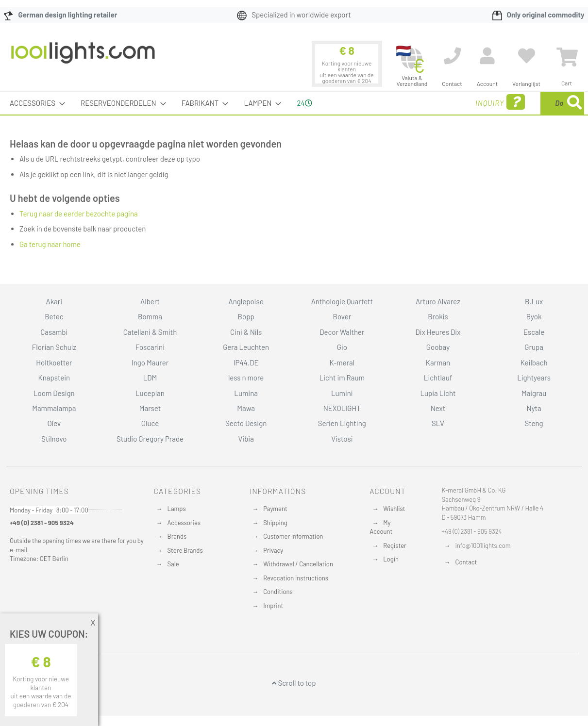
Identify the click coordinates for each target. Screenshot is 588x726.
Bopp (246, 316)
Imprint (273, 606)
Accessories (184, 523)
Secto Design (246, 423)
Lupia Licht (438, 393)
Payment (275, 509)
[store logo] (83, 58)
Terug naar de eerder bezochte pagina (79, 214)
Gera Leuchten (246, 347)
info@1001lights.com (483, 545)
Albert (150, 301)
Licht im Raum (342, 378)
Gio (342, 347)
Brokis (438, 316)
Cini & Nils (246, 332)
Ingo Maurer (150, 363)
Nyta (534, 408)
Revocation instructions (296, 578)
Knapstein (54, 378)
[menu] (294, 103)
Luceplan (150, 393)
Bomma (150, 316)
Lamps (177, 509)
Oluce (150, 423)
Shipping (275, 523)
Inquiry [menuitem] (422, 102)
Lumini (342, 393)
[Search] (574, 103)
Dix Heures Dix (438, 332)
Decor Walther (342, 332)
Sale (173, 564)
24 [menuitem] (304, 103)
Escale (534, 332)
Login (391, 559)
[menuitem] (34, 103)
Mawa (246, 408)
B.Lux (534, 301)
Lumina (246, 393)
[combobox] (514, 103)
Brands (177, 536)
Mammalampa (54, 408)
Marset (150, 408)
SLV (438, 423)
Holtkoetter (54, 363)
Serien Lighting (342, 423)
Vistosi (342, 439)
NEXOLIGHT (342, 408)
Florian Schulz (54, 347)
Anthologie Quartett (342, 301)
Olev (54, 423)
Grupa (534, 347)
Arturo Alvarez (438, 301)
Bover (342, 316)
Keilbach (534, 363)
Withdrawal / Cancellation (298, 564)
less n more (246, 378)
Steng (534, 423)
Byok (534, 316)
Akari (54, 301)
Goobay (438, 347)
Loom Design (54, 393)
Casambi (54, 332)
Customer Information (293, 536)
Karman (438, 363)
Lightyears (534, 378)
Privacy (273, 550)
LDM (150, 378)
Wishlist (394, 509)
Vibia (246, 439)
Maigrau (534, 393)
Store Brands (185, 550)
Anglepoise (246, 301)
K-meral (342, 363)
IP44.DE (246, 363)
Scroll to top (294, 683)
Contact (466, 562)
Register (395, 545)
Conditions (278, 592)
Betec (54, 316)
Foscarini (150, 347)
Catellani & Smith (150, 332)
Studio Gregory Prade (150, 439)
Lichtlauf (438, 378)
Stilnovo (54, 439)
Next (438, 408)
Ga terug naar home (50, 244)
